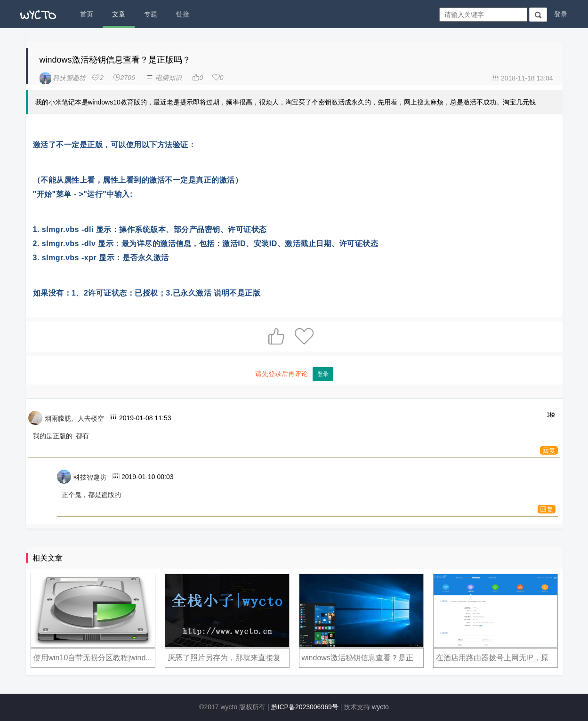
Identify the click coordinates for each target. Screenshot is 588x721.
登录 (561, 14)
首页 (87, 14)
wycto (380, 707)
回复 (549, 450)
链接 (183, 14)
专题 (151, 14)
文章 (119, 14)
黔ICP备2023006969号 (305, 707)
